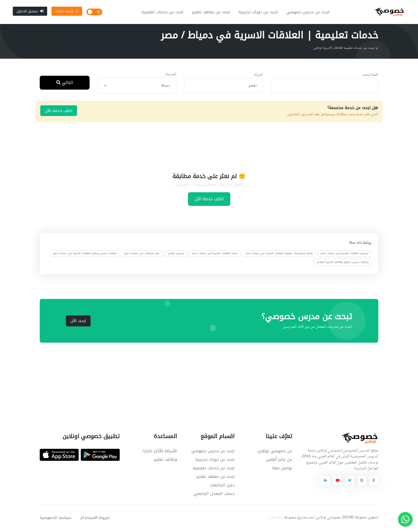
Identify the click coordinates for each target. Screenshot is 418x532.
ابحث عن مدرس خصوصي (309, 13)
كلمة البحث (370, 77)
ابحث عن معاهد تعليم (212, 13)
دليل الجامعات (222, 487)
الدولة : (258, 77)
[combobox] (224, 87)
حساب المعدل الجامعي (214, 495)
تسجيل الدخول (30, 12)
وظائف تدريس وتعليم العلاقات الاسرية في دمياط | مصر (85, 255)
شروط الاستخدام (95, 519)
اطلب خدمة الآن (59, 112)
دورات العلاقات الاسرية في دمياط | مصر (215, 255)
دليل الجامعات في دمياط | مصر (142, 255)
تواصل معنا (282, 470)
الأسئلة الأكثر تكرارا (160, 453)
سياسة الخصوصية (55, 519)
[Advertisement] (205, 148)
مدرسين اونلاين (176, 255)
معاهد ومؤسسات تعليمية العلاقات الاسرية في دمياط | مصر (279, 255)
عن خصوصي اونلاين (275, 453)
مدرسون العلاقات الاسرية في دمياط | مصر (345, 255)
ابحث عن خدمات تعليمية (163, 13)
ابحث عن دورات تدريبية (259, 13)
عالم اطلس (276, 519)
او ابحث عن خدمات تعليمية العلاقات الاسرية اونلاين (346, 50)
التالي (65, 84)
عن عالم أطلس (279, 461)
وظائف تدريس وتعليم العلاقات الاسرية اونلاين (343, 264)
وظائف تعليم (165, 461)
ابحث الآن (78, 322)
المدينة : (170, 76)
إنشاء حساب (67, 12)
